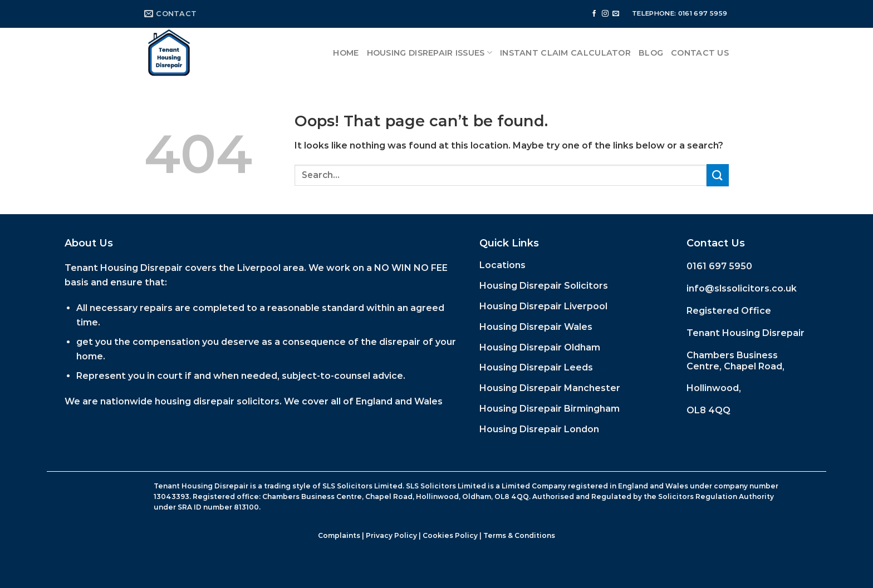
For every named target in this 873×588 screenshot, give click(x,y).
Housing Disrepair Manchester (550, 388)
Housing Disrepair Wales (536, 327)
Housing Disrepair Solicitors (544, 286)
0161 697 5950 (719, 266)
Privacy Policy (391, 535)
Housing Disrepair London (539, 429)
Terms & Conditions (519, 535)
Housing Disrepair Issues (430, 53)
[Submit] (718, 175)
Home (346, 53)
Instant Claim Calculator (565, 53)
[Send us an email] (616, 14)
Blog (651, 53)
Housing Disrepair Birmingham (550, 409)
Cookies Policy (450, 535)
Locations (502, 265)
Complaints (339, 535)
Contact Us (700, 53)
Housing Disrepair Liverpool (543, 306)
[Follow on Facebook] (594, 14)
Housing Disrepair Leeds (536, 367)
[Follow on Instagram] (605, 14)
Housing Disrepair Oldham (540, 347)
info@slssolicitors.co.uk (742, 288)
